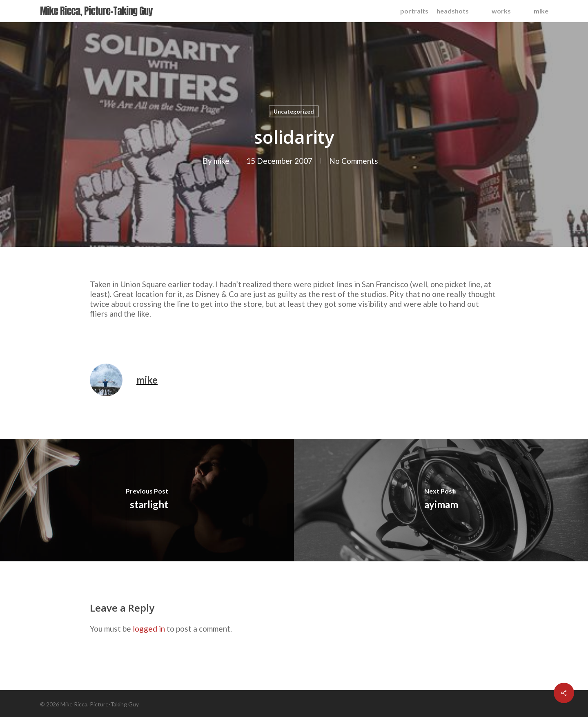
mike (221, 161)
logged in (149, 629)
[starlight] (147, 500)
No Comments (353, 161)
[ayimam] (441, 500)
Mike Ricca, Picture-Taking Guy (96, 11)
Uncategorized (294, 111)
